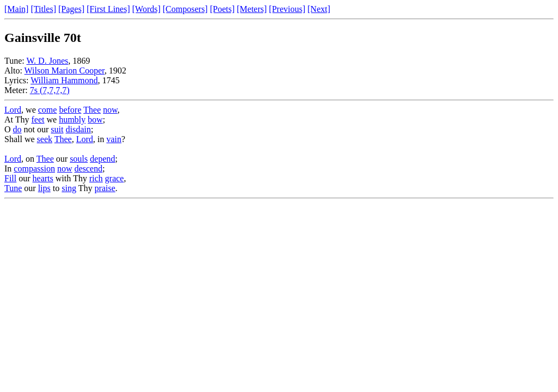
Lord (13, 110)
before (70, 110)
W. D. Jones (47, 61)
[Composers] (186, 9)
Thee (92, 110)
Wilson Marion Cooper (65, 71)
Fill (10, 178)
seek (45, 139)
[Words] (147, 9)
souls (79, 159)
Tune (13, 188)
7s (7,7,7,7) (50, 90)
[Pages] (71, 9)
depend (102, 159)
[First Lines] (108, 9)
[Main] (16, 9)
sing (69, 188)
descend (88, 169)
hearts (43, 178)
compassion (34, 169)
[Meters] (252, 9)
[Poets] (222, 9)
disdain (78, 129)
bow (95, 120)
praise (105, 188)
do (17, 129)
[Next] (319, 9)
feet (38, 120)
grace (115, 178)
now (110, 110)
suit (57, 129)
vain (114, 139)
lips (44, 188)
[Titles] (43, 9)
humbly (72, 120)
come (48, 110)
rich (96, 178)
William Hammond (64, 80)
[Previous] (287, 9)
